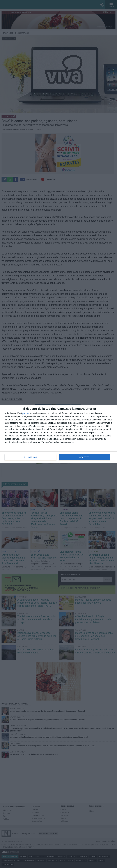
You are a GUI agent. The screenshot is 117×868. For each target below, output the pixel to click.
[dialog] (58, 434)
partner (26, 413)
